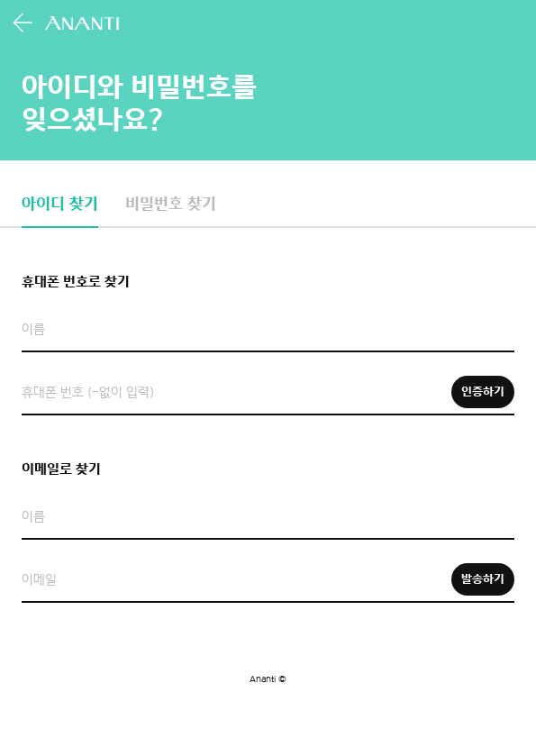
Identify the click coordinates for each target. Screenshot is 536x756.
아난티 (84, 23)
